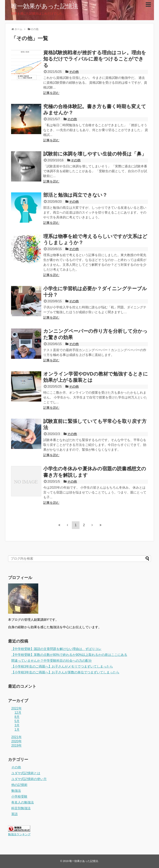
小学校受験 (19, 797)
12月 (18, 713)
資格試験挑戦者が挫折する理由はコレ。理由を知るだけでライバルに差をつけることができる (95, 59)
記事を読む (51, 93)
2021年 (17, 737)
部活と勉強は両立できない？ (75, 195)
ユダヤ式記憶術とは (26, 773)
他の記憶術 (19, 785)
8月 (17, 717)
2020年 (17, 741)
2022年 (17, 708)
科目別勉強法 (21, 808)
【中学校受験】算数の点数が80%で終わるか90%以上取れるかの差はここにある (69, 655)
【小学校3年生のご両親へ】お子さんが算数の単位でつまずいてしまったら (65, 672)
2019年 (17, 745)
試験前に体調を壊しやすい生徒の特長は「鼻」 (95, 154)
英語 (14, 814)
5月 (17, 721)
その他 (74, 72)
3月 (17, 725)
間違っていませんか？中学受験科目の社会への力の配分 (52, 661)
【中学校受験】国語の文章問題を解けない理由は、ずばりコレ (56, 649)
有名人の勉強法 (23, 802)
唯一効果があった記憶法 (45, 6)
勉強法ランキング (19, 834)
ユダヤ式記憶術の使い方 (29, 779)
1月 (17, 730)
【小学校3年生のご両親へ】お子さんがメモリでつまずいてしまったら (62, 666)
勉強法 (16, 791)
